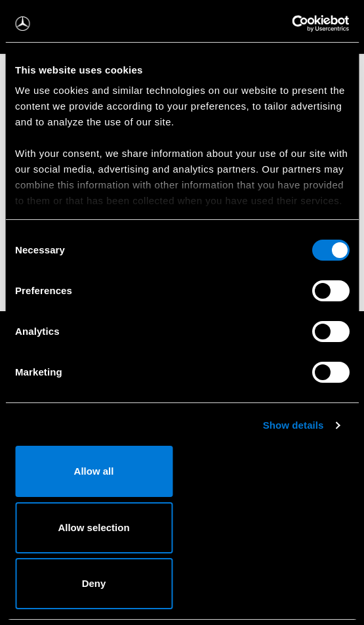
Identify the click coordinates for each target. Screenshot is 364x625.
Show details (293, 425)
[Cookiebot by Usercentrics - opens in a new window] (292, 24)
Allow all (94, 471)
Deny (94, 583)
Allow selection (93, 528)
